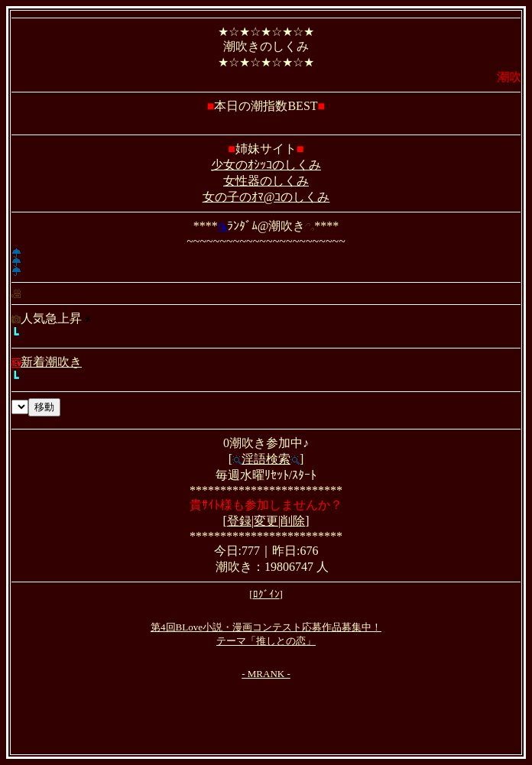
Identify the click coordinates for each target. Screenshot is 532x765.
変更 (266, 521)
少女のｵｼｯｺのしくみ (266, 165)
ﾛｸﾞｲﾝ (266, 594)
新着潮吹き (47, 362)
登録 (239, 521)
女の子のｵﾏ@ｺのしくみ (266, 197)
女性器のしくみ (266, 181)
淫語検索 (266, 459)
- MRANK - (266, 674)
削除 (293, 521)
